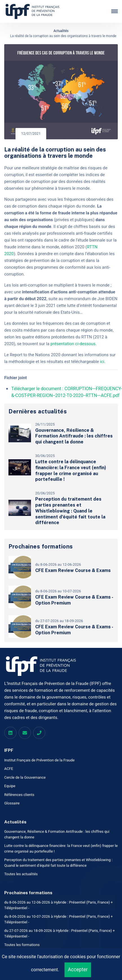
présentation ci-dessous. (74, 344)
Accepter (78, 970)
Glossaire (12, 803)
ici (102, 362)
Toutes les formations (22, 945)
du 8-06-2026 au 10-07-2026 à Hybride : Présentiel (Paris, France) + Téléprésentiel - (58, 919)
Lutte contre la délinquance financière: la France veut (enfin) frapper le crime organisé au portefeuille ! (71, 470)
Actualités (61, 31)
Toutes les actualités (21, 874)
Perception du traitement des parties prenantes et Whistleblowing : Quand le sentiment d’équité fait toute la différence (70, 511)
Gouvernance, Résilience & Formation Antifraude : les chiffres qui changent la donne (74, 436)
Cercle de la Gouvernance (25, 777)
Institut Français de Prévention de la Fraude (39, 760)
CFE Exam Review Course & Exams (73, 570)
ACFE (9, 769)
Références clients (19, 795)
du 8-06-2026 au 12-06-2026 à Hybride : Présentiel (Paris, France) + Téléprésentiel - (58, 905)
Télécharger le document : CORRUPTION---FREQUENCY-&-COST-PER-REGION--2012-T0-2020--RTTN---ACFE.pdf (67, 392)
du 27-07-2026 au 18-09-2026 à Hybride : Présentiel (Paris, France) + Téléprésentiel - (59, 933)
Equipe (10, 786)
